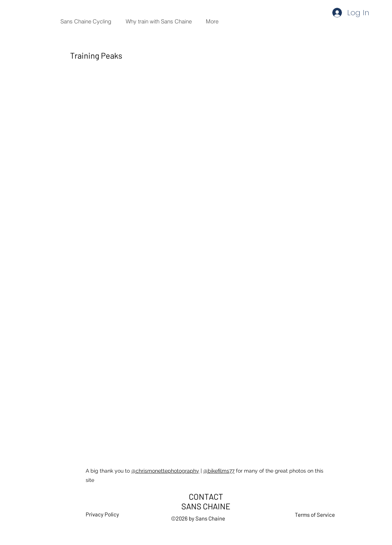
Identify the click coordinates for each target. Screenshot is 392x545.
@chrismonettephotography (165, 471)
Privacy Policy (102, 514)
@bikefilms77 (219, 471)
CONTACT (206, 496)
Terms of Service (315, 515)
